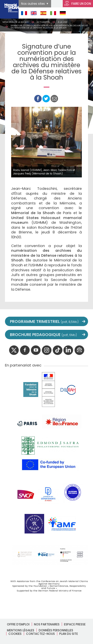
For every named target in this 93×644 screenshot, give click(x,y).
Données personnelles (56, 630)
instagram (47, 350)
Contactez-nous (40, 634)
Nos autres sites (33, 4)
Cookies (15, 634)
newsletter (79, 350)
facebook (25, 350)
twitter (14, 350)
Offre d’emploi (18, 624)
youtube (36, 350)
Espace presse (75, 624)
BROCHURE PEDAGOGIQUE (43, 335)
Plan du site (69, 634)
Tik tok (58, 350)
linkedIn (68, 350)
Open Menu (83, 13)
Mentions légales (21, 630)
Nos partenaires (47, 624)
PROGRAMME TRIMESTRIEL (44, 322)
